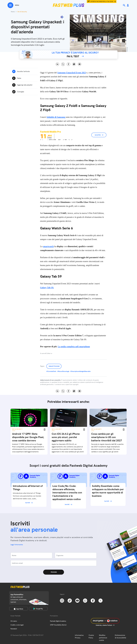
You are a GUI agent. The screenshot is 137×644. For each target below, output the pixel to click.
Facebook (68, 64)
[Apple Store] (19, 609)
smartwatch (48, 246)
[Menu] (13, 5)
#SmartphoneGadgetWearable (80, 371)
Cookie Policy (91, 636)
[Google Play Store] (38, 609)
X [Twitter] (63, 64)
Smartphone (54, 366)
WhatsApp (74, 64)
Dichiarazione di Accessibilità (120, 636)
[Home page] (69, 5)
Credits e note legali (17, 625)
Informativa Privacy (79, 636)
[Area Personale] (128, 5)
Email (80, 64)
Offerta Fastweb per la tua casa (102, 2)
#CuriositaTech (51, 371)
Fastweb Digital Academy (58, 621)
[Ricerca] (124, 5)
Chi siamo (14, 621)
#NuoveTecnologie (63, 371)
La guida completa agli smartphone (74, 347)
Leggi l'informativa (17, 545)
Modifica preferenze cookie (103, 638)
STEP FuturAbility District (58, 625)
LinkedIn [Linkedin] (57, 64)
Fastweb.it (14, 629)
